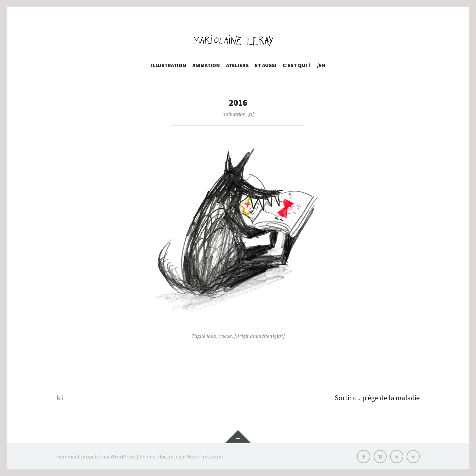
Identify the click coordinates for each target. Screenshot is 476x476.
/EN (321, 65)
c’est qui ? (297, 65)
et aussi (266, 65)
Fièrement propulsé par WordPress (96, 456)
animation (234, 114)
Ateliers (237, 65)
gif (251, 114)
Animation (206, 65)
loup (212, 336)
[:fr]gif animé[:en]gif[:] (259, 336)
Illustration (169, 65)
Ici (60, 398)
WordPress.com (205, 456)
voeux (225, 336)
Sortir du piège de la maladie (377, 398)
